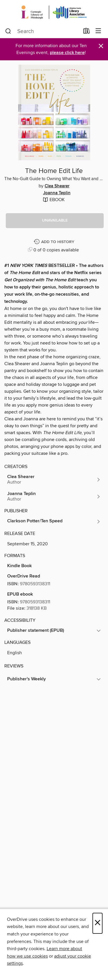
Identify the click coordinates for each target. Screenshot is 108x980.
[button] (55, 221)
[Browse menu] (98, 31)
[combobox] (42, 31)
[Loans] (87, 32)
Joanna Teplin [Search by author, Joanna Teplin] (57, 193)
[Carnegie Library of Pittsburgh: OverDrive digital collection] (54, 12)
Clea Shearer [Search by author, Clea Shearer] (57, 186)
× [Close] (97, 923)
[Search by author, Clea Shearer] (54, 480)
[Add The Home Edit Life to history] (55, 242)
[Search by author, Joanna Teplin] (54, 496)
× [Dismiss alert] (101, 46)
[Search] (8, 31)
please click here (67, 53)
